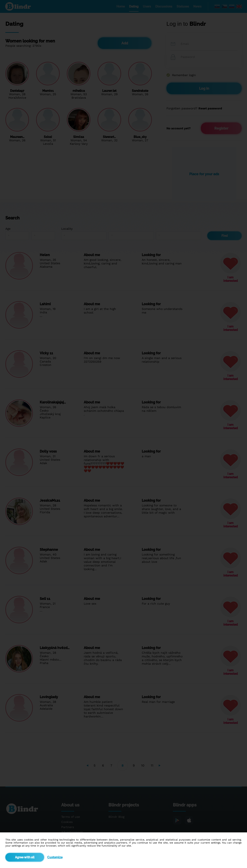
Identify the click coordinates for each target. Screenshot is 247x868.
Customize (55, 857)
